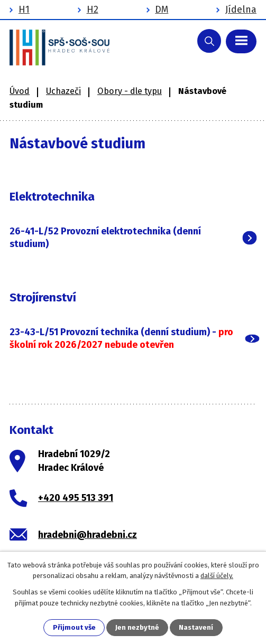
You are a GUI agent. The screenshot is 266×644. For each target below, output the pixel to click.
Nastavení (196, 627)
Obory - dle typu (130, 91)
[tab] (133, 238)
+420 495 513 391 (76, 498)
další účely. (217, 576)
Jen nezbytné (137, 627)
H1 (24, 10)
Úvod (20, 91)
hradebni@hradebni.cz (88, 535)
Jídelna (241, 10)
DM (162, 10)
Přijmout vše (74, 627)
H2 (93, 10)
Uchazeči (63, 91)
